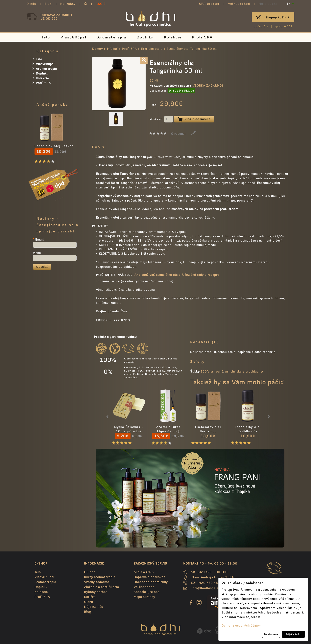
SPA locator (209, 4)
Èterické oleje (152, 49)
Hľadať (112, 49)
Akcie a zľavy (144, 572)
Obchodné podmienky (151, 582)
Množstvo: (161, 119)
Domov (97, 49)
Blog (48, 4)
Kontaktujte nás (147, 592)
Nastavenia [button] (271, 634)
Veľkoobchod (239, 4)
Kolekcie (173, 37)
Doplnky (145, 37)
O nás (31, 4)
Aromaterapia (112, 37)
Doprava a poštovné (150, 577)
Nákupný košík (277, 17)
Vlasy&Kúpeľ (74, 37)
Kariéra (90, 597)
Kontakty (68, 4)
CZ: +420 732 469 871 (209, 583)
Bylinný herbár (96, 592)
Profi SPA (202, 37)
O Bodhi (90, 572)
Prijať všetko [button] (293, 634)
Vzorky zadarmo (97, 582)
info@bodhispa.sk (206, 588)
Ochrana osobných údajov (241, 625)
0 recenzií (179, 134)
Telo (46, 37)
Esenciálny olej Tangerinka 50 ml (192, 49)
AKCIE (101, 4)
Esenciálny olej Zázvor (54, 146)
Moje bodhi (268, 4)
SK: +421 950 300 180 (209, 572)
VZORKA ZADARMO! (208, 86)
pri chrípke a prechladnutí (245, 371)
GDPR (89, 602)
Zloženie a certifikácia (102, 587)
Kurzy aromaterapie (100, 577)
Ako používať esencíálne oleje (157, 275)
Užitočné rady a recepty (201, 275)
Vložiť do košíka (194, 119)
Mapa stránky (144, 597)
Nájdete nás (94, 607)
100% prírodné (212, 371)
